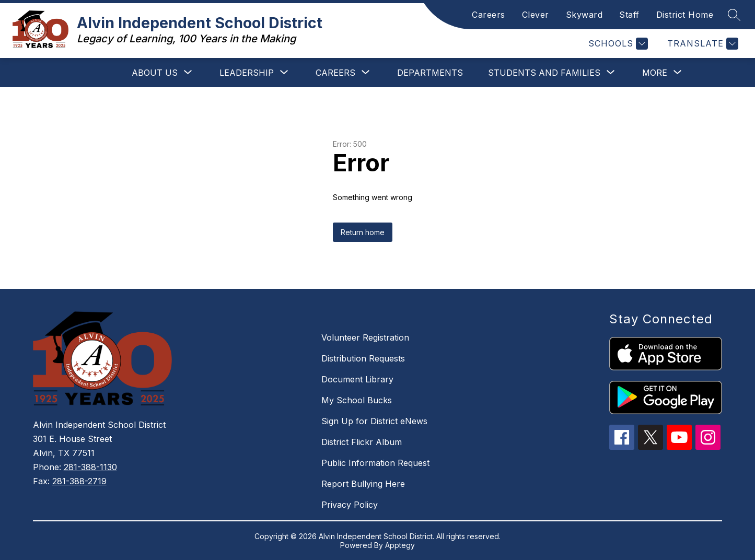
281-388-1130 (90, 467)
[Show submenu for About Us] (155, 73)
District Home (685, 15)
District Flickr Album (362, 442)
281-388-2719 (79, 481)
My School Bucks (357, 400)
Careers (489, 15)
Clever (536, 15)
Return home (363, 232)
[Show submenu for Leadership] (247, 73)
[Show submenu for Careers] (335, 73)
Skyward (584, 15)
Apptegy (400, 545)
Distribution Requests (363, 358)
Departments (430, 73)
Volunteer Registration (365, 337)
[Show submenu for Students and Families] (544, 73)
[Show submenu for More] (655, 73)
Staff (629, 15)
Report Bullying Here (363, 484)
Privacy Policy (350, 505)
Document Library (357, 379)
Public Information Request (375, 463)
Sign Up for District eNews (374, 421)
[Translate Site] (701, 44)
